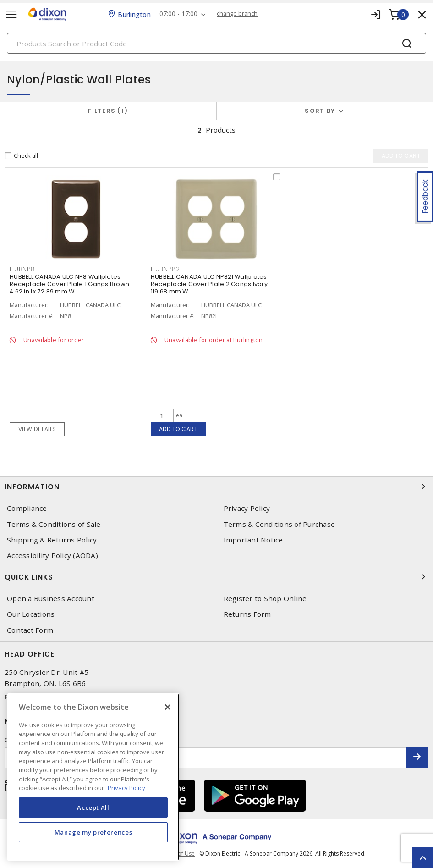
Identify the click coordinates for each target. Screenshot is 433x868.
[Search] (216, 43)
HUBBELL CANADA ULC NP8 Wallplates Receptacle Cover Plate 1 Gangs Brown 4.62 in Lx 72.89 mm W (69, 284)
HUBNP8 (22, 269)
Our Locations (31, 614)
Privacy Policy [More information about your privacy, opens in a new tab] (126, 788)
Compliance (27, 508)
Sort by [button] (320, 111)
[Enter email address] (205, 758)
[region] (93, 777)
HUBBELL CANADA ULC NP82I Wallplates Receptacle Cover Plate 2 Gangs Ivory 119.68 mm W (209, 284)
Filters (108, 111)
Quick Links (216, 577)
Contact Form (30, 630)
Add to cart (178, 429)
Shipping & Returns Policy (52, 540)
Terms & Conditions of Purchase (280, 524)
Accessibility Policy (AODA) (52, 556)
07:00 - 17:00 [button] (179, 14)
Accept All (93, 807)
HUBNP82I (166, 269)
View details (37, 429)
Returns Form (247, 614)
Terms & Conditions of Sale (54, 524)
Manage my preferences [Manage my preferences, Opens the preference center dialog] (93, 832)
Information (216, 487)
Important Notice (253, 540)
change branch (238, 14)
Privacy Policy (247, 508)
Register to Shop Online (265, 599)
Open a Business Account (51, 599)
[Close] (168, 707)
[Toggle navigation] (11, 14)
